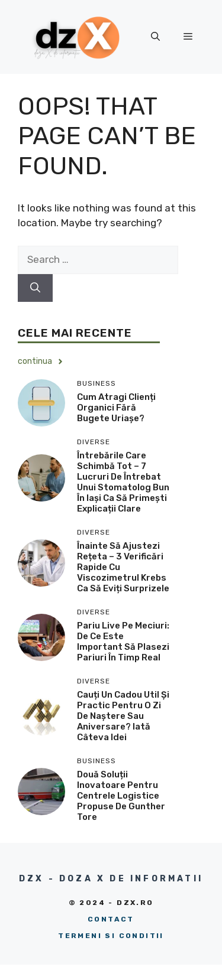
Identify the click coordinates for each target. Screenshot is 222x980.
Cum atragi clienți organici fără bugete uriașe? (116, 408)
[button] (155, 37)
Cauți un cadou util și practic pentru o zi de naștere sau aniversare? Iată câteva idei (123, 716)
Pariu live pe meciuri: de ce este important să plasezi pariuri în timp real (123, 642)
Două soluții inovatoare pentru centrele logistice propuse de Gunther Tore (121, 796)
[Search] (35, 288)
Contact (111, 919)
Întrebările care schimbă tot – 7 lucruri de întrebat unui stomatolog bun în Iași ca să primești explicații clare (123, 482)
